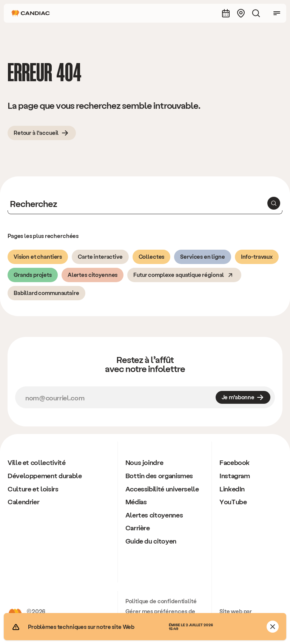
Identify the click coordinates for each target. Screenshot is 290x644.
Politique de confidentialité (161, 601)
